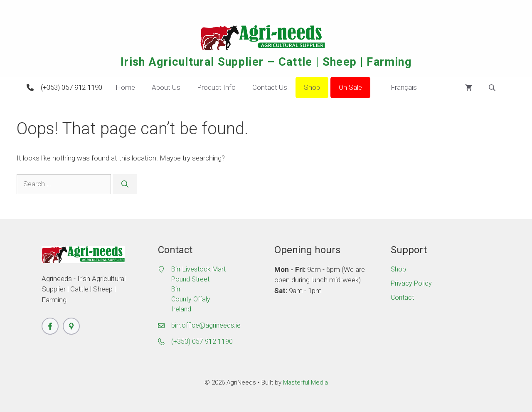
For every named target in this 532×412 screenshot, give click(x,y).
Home (125, 87)
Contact (402, 297)
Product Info (216, 87)
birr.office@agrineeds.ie (206, 325)
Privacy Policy (411, 283)
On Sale (350, 87)
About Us (166, 87)
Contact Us (270, 87)
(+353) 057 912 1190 (71, 87)
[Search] (125, 184)
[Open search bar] (493, 88)
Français (398, 88)
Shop (312, 87)
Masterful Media (305, 382)
